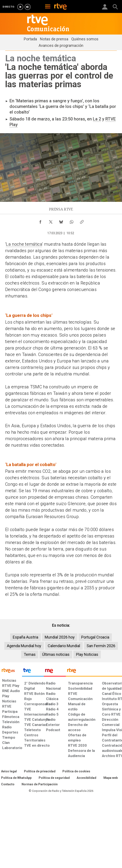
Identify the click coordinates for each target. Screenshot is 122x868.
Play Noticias (87, 654)
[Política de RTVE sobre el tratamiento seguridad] (54, 778)
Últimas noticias (56, 654)
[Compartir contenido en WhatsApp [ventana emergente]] (71, 221)
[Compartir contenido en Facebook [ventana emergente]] (40, 221)
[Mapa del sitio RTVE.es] (111, 778)
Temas (30, 654)
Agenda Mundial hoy (24, 646)
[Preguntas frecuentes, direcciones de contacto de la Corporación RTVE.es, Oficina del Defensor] (8, 784)
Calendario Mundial (64, 646)
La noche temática (24, 244)
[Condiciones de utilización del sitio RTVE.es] (9, 772)
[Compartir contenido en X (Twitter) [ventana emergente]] (51, 221)
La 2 (97, 119)
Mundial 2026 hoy (60, 637)
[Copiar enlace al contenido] (82, 221)
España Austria (25, 637)
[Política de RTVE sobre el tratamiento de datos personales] (40, 772)
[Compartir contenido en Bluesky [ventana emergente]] (61, 221)
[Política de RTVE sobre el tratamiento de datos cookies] (76, 772)
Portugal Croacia (95, 637)
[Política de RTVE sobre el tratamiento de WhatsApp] (16, 778)
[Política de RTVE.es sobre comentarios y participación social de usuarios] (40, 784)
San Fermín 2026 (101, 646)
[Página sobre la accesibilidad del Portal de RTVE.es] (86, 778)
